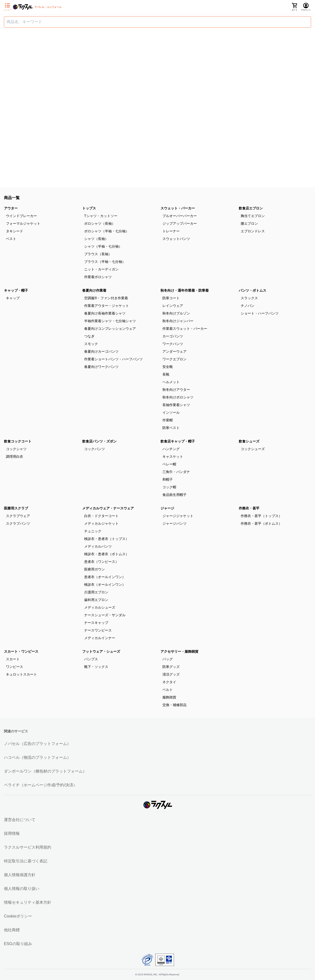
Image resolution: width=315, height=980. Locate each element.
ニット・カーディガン (101, 269)
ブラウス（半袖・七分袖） (105, 262)
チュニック (93, 531)
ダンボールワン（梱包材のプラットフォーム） (45, 771)
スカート (13, 659)
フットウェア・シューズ (101, 651)
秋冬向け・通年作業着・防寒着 (185, 290)
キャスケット (173, 457)
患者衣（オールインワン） (105, 577)
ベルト (168, 690)
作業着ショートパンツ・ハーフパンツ (113, 359)
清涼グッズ (171, 674)
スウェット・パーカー (178, 208)
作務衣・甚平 (249, 508)
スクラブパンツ (18, 523)
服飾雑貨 (169, 697)
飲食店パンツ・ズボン (99, 441)
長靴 (166, 374)
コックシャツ (16, 449)
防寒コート (171, 298)
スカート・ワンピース (21, 651)
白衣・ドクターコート (101, 516)
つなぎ (89, 336)
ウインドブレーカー (21, 216)
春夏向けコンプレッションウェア (110, 329)
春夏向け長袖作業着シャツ (105, 313)
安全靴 (168, 367)
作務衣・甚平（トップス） (261, 516)
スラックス (249, 298)
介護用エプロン (96, 592)
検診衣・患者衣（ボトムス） (107, 554)
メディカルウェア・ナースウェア (108, 508)
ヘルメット (171, 382)
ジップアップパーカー (180, 223)
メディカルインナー (100, 638)
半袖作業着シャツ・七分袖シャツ (110, 321)
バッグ (168, 659)
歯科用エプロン (96, 600)
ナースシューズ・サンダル (105, 615)
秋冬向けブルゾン (176, 313)
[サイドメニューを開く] (7, 7)
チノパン (248, 306)
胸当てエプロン (253, 216)
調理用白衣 (15, 457)
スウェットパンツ (176, 239)
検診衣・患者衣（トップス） (107, 539)
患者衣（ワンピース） (101, 562)
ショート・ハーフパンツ (260, 313)
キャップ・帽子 (16, 290)
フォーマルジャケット (23, 223)
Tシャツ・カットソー (101, 216)
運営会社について (20, 820)
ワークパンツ (173, 344)
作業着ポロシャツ (98, 277)
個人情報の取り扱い (22, 889)
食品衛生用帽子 (174, 495)
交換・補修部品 (174, 705)
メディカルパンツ (98, 546)
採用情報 (12, 833)
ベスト (11, 239)
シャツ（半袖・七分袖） (103, 246)
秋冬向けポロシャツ (178, 397)
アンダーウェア (174, 351)
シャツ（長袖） (96, 239)
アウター (11, 208)
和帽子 (168, 479)
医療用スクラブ (16, 508)
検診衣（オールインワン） (105, 585)
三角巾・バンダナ (176, 472)
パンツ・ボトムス (252, 290)
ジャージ (167, 508)
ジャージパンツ (174, 523)
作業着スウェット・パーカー (185, 329)
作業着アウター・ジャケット (107, 306)
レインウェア (173, 306)
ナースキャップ (96, 623)
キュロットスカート (21, 674)
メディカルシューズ (100, 607)
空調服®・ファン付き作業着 (106, 298)
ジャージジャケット (178, 516)
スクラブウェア (18, 516)
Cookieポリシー (18, 916)
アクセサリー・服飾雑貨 (179, 651)
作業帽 (168, 420)
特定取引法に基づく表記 (26, 861)
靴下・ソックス (96, 667)
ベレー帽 (169, 464)
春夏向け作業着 (94, 290)
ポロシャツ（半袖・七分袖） (107, 231)
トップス (89, 208)
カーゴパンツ (173, 336)
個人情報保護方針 (20, 875)
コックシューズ (253, 449)
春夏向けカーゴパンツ (101, 351)
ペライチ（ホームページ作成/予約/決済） (40, 785)
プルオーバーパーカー (180, 216)
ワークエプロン (174, 359)
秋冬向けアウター (176, 390)
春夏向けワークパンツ (101, 367)
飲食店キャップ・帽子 (178, 441)
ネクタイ (169, 682)
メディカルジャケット (101, 523)
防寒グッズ (171, 667)
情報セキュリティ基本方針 (28, 902)
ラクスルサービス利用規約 (28, 847)
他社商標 (12, 930)
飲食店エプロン (251, 208)
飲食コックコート (18, 441)
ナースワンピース (98, 630)
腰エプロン (249, 223)
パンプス (91, 659)
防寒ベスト (171, 428)
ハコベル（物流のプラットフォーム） (37, 757)
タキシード (15, 231)
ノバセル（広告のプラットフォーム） (37, 744)
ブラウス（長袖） (98, 254)
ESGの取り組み (18, 944)
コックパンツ (94, 449)
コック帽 (169, 487)
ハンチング (171, 449)
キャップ (13, 298)
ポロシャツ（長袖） (100, 223)
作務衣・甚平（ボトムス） (261, 523)
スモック (91, 344)
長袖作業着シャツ (176, 405)
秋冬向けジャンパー (178, 321)
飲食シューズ (249, 441)
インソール (171, 412)
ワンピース (15, 667)
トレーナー (171, 231)
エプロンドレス (253, 231)
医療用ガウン (94, 569)
